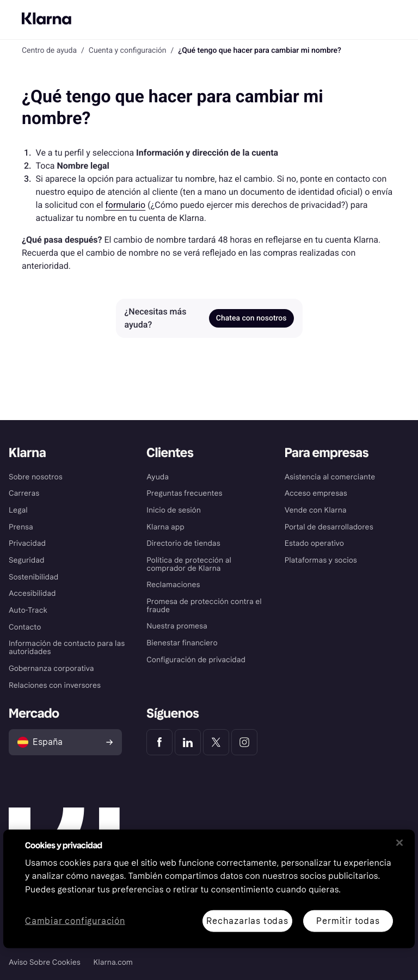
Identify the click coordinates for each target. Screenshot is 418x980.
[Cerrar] (399, 842)
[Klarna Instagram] (244, 742)
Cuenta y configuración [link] (128, 51)
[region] (209, 889)
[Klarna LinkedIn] (188, 742)
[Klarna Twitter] (216, 742)
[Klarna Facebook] (159, 742)
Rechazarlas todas (247, 920)
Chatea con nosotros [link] (251, 318)
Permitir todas (348, 920)
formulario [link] (125, 205)
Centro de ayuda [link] (49, 51)
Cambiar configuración (75, 921)
